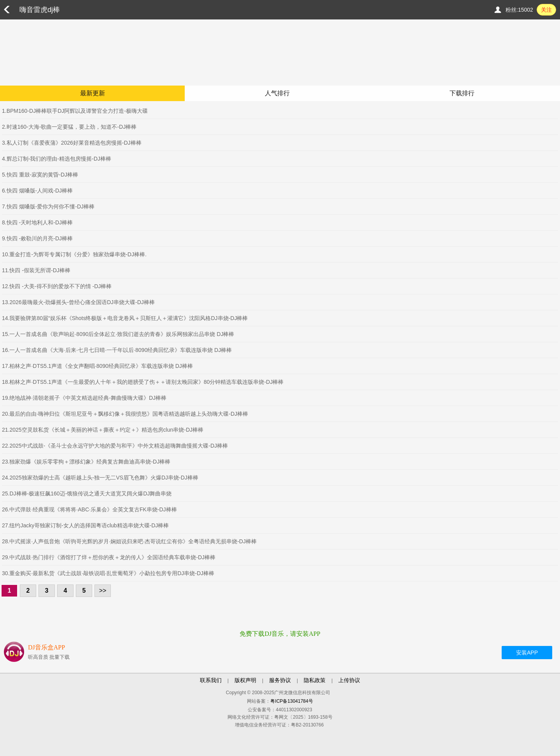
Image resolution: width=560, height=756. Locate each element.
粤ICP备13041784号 (291, 701)
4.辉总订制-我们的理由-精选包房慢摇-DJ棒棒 (57, 159)
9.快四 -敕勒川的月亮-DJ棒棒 (37, 238)
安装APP (527, 653)
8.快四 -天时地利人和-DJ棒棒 (37, 222)
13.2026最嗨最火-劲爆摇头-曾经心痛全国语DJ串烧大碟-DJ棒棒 (78, 302)
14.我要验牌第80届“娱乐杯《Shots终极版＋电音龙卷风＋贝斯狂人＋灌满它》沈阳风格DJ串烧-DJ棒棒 (125, 318)
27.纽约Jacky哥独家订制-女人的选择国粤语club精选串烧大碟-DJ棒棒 (85, 525)
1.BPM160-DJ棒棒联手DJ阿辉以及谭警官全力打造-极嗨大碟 (75, 111)
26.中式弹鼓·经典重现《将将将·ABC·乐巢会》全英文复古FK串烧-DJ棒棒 (89, 509)
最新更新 (93, 93)
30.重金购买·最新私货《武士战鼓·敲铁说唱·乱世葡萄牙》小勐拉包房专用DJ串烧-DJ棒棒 (108, 573)
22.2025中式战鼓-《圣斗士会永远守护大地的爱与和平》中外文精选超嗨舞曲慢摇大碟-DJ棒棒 (115, 446)
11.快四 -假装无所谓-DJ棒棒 (36, 270)
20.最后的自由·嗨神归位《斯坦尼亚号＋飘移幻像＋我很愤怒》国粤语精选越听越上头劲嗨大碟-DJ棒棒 (125, 414)
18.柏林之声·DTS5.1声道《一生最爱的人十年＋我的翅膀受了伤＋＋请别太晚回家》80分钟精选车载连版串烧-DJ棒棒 (143, 382)
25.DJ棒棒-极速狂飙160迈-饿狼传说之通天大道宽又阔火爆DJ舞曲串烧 (87, 493)
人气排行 (277, 93)
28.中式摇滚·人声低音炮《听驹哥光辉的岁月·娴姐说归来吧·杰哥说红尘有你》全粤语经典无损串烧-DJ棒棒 (129, 541)
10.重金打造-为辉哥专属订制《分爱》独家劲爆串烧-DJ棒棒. (74, 254)
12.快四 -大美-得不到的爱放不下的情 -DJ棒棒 (57, 286)
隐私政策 (315, 680)
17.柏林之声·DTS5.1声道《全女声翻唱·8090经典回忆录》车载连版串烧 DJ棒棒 (97, 366)
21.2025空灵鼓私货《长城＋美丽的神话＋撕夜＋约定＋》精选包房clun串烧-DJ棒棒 (103, 430)
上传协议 (349, 680)
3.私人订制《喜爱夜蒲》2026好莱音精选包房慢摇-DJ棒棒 (72, 143)
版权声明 (245, 680)
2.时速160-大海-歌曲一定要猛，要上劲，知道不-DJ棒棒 (69, 127)
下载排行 (462, 93)
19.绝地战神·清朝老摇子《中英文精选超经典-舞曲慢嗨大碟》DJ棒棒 (84, 398)
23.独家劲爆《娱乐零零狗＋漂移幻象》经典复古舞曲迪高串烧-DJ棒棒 (86, 462)
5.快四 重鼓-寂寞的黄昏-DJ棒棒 (40, 175)
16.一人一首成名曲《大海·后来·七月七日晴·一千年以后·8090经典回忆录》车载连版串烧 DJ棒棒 (117, 350)
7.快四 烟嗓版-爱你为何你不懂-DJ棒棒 (48, 206)
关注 (546, 10)
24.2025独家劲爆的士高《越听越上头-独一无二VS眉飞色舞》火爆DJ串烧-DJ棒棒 (100, 478)
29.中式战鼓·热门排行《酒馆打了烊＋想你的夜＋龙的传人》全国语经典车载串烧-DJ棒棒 (109, 557)
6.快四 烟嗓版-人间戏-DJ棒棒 (37, 191)
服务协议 (280, 680)
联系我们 (211, 680)
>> (103, 591)
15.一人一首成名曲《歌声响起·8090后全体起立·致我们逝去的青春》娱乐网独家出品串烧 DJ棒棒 (118, 334)
